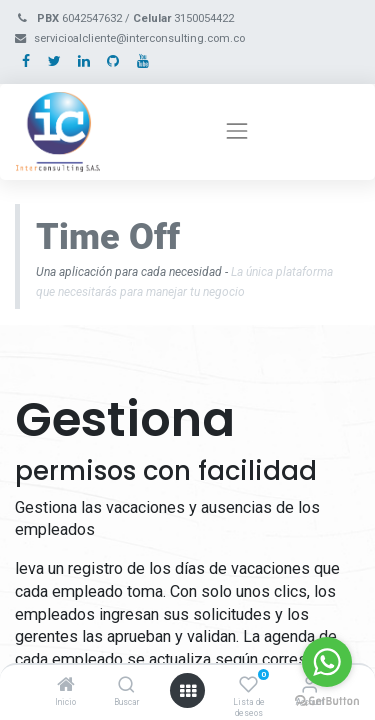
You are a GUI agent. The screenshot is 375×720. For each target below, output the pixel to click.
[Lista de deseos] (248, 686)
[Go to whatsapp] (327, 662)
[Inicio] (66, 686)
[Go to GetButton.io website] (327, 700)
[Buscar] (126, 686)
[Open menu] (188, 691)
